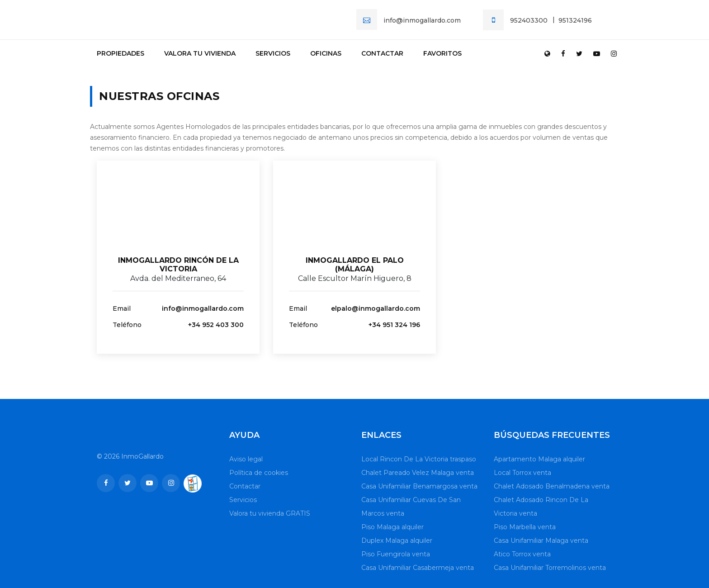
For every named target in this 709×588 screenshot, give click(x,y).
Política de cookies (259, 473)
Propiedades (121, 53)
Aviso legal (246, 459)
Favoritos (442, 53)
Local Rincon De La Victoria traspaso (419, 459)
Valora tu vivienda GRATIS (270, 513)
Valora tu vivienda (200, 53)
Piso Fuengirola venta (396, 554)
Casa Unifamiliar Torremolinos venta (550, 568)
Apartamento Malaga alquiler (539, 459)
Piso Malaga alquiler (392, 527)
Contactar (382, 53)
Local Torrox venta (522, 473)
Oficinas (326, 53)
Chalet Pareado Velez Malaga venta (418, 473)
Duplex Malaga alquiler (397, 541)
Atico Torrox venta (522, 554)
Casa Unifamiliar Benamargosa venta (419, 486)
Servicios (273, 53)
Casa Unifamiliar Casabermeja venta (418, 568)
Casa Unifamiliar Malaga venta (541, 541)
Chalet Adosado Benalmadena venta (552, 486)
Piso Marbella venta (525, 527)
